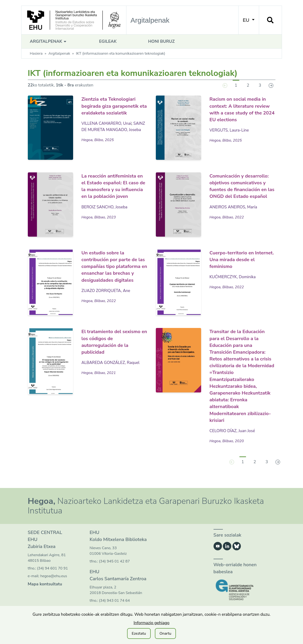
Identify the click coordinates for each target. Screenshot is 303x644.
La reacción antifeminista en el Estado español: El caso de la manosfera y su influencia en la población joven (114, 189)
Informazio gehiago (152, 623)
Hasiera (36, 53)
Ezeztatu (139, 633)
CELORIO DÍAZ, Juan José (233, 437)
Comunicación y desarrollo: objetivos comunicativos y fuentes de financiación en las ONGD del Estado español (241, 192)
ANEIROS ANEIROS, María (235, 220)
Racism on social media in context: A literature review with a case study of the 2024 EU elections (242, 109)
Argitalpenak (49, 41)
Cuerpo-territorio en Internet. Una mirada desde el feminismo (236, 260)
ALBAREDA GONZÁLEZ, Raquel (112, 363)
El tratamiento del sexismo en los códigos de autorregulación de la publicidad (113, 342)
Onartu (166, 633)
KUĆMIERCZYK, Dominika (234, 277)
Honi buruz (161, 41)
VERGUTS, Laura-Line (230, 130)
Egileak (108, 41)
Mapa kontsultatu (45, 590)
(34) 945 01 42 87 (114, 568)
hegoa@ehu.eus (54, 582)
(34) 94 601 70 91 (53, 575)
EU (249, 20)
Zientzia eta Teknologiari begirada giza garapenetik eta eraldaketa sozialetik (113, 109)
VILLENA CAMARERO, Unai (108, 130)
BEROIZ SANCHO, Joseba (106, 213)
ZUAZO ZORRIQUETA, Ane (107, 297)
